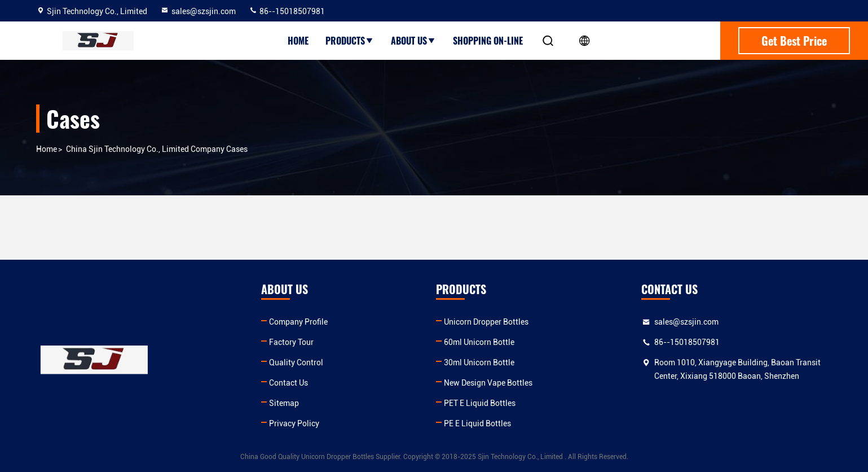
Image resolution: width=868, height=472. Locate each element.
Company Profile (298, 322)
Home (298, 41)
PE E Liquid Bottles (477, 423)
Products (350, 41)
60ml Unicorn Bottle (479, 342)
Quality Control (296, 362)
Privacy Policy (294, 423)
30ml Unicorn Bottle (479, 362)
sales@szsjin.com (198, 11)
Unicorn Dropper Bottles (486, 322)
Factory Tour (291, 342)
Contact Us (288, 383)
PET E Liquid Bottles (480, 403)
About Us (413, 41)
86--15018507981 (287, 11)
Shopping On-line (488, 41)
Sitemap (284, 403)
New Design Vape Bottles (488, 383)
